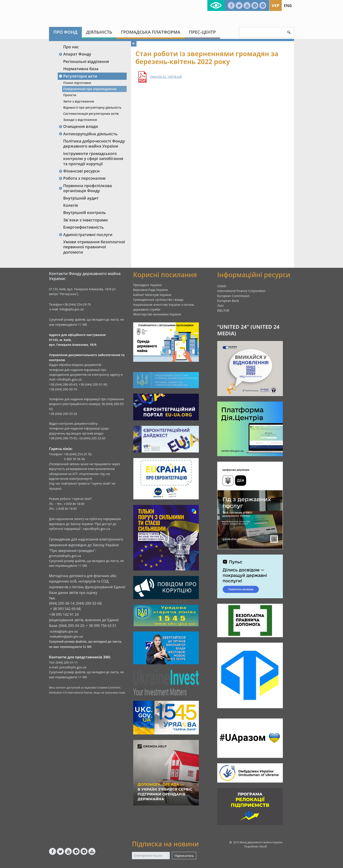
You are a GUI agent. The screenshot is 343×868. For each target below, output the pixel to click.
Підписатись (184, 856)
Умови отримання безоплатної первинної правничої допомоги (94, 247)
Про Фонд (65, 32)
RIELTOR (223, 310)
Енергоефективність (83, 227)
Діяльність (99, 32)
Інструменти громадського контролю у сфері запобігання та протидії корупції (93, 159)
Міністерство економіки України (157, 314)
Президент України (148, 285)
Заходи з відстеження (80, 120)
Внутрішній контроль (85, 212)
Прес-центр (202, 32)
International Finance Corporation (241, 291)
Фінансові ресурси (79, 171)
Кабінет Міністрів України (152, 295)
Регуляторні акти (78, 76)
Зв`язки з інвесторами (86, 220)
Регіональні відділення (86, 61)
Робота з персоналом (82, 178)
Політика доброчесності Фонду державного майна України (94, 144)
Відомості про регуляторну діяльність (92, 107)
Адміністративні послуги (86, 235)
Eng (288, 5)
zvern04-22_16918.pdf (166, 77)
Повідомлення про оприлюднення (90, 89)
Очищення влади (78, 126)
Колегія (71, 205)
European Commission (233, 296)
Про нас (71, 47)
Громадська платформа (150, 32)
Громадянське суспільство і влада (158, 300)
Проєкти (70, 95)
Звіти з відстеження (79, 101)
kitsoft (263, 846)
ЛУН (220, 306)
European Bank (228, 301)
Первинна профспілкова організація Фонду (85, 188)
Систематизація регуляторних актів (91, 114)
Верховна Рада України (151, 290)
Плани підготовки (77, 83)
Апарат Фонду (75, 54)
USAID (222, 286)
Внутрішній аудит (81, 198)
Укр (276, 5)
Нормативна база (81, 69)
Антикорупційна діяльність (88, 134)
